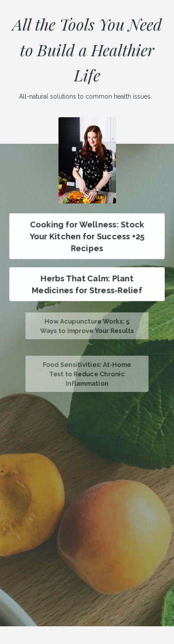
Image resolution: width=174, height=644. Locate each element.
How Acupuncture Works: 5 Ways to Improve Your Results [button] (87, 326)
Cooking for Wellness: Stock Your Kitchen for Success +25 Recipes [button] (87, 236)
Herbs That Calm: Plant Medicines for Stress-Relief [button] (87, 284)
